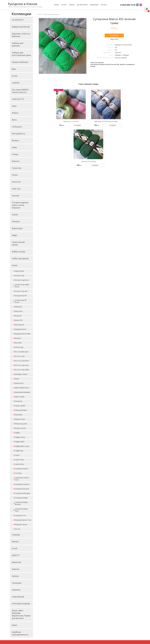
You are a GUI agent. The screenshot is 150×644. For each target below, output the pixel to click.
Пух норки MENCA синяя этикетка (20, 91)
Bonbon (15, 140)
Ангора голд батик (22, 280)
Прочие (15, 196)
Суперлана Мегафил (22, 493)
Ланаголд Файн (21, 410)
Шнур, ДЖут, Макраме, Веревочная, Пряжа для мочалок (21, 614)
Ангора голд (20, 276)
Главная (56, 5)
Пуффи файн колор (22, 446)
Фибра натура (19, 252)
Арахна (15, 576)
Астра (15, 76)
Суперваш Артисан (22, 489)
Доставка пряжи (82, 5)
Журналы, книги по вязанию (21, 35)
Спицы (15, 154)
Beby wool (19, 311)
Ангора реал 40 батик (21, 301)
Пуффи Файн (20, 442)
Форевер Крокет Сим (23, 520)
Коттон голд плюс (22, 365)
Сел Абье (18, 473)
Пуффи (17, 433)
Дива (17, 379)
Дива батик (19, 383)
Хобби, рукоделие (20, 258)
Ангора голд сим (21, 291)
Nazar (15, 625)
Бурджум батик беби (23, 334)
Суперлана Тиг (20, 515)
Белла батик (20, 325)
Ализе (15, 265)
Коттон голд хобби (22, 370)
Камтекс (16, 569)
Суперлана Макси (22, 469)
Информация (94, 5)
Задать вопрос (114, 39)
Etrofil (15, 548)
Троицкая (17, 583)
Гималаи (16, 535)
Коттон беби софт (22, 352)
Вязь (14, 69)
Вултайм (18, 343)
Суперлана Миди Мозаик (21, 503)
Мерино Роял (20, 419)
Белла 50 (18, 316)
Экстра (18, 529)
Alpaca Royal (19, 271)
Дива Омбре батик (22, 388)
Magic (14, 235)
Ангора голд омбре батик (22, 286)
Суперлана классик (22, 484)
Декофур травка (21, 374)
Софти (17, 455)
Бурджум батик (21, 329)
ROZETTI (16, 555)
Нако (14, 106)
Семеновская (18, 597)
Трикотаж (17, 168)
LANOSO (16, 83)
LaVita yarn (17, 127)
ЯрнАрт (15, 542)
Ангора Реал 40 (21, 296)
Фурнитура (17, 228)
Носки (15, 175)
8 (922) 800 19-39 (128, 5)
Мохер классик (20, 428)
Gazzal (15, 215)
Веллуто (18, 338)
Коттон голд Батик (22, 361)
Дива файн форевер (22, 392)
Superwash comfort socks (22, 479)
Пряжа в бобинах (20, 62)
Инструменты (18, 134)
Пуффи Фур (19, 451)
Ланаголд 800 (20, 406)
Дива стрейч (20, 397)
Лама (14, 147)
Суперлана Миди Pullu (21, 510)
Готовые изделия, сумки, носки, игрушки (20, 205)
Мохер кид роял (21, 424)
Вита (14, 120)
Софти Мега (19, 464)
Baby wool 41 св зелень (71, 121)
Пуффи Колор (20, 437)
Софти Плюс (20, 460)
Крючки (16, 161)
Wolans (15, 113)
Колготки (16, 182)
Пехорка (16, 221)
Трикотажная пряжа (18, 243)
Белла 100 (19, 320)
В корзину (77, 125)
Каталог (64, 5)
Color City (16, 189)
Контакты (104, 5)
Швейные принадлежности (20, 633)
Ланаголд (19, 401)
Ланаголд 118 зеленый (88, 161)
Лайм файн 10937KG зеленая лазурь (106, 121)
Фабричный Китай (21, 27)
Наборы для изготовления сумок (21, 54)
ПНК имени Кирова (21, 604)
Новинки (72, 5)
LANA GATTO (18, 99)
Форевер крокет (21, 524)
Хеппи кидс (19, 347)
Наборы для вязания (18, 44)
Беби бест (19, 307)
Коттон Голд (20, 356)
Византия (16, 562)
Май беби (19, 415)
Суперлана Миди (21, 498)
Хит (58, 90)
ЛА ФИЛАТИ (18, 20)
